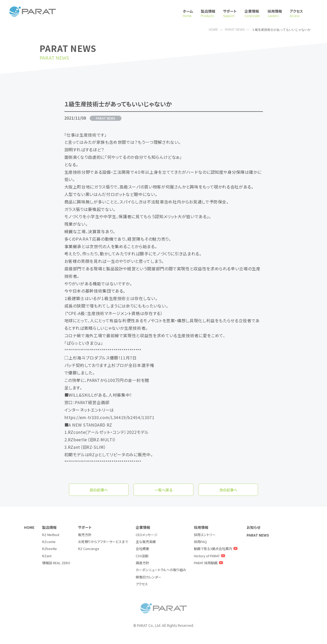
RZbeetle (50, 549)
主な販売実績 (146, 542)
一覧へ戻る (163, 490)
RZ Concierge (89, 549)
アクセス (296, 13)
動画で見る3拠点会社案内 (216, 549)
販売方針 (85, 535)
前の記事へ (99, 490)
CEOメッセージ (147, 535)
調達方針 (142, 563)
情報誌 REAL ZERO (56, 563)
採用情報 (275, 13)
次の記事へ (228, 490)
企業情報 (252, 13)
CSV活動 (142, 556)
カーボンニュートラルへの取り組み (161, 570)
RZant (47, 556)
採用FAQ (200, 542)
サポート (230, 13)
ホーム (188, 13)
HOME (214, 30)
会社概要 (142, 549)
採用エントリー (205, 535)
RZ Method (51, 535)
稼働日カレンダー (149, 577)
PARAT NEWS (235, 30)
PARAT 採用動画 (209, 563)
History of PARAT (210, 556)
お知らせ (253, 527)
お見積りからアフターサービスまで (103, 542)
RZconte (49, 542)
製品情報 (208, 13)
